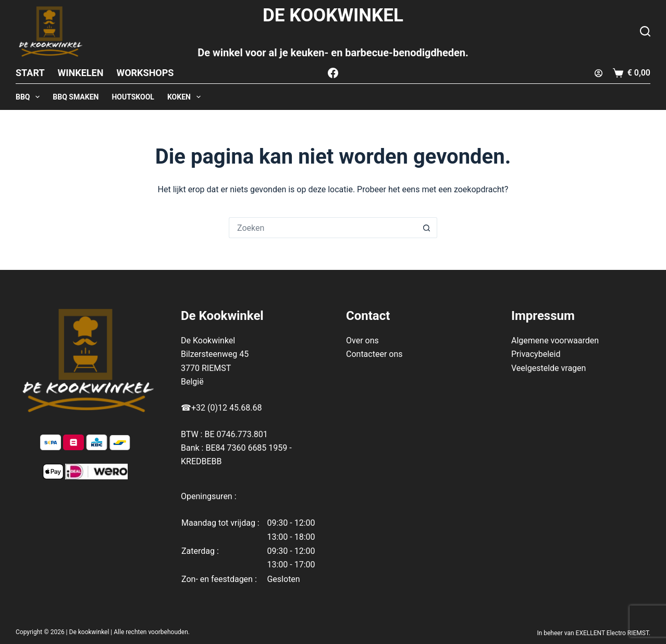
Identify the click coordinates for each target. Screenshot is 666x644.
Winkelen (81, 73)
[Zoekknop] (427, 228)
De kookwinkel (89, 632)
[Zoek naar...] (323, 228)
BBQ (30, 97)
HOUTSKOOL (133, 97)
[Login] (599, 73)
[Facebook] (333, 73)
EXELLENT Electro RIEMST (612, 633)
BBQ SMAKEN (76, 97)
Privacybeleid (536, 354)
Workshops (145, 73)
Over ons (362, 340)
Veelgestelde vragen (548, 368)
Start (30, 73)
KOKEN (186, 97)
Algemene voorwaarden (555, 340)
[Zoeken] (645, 31)
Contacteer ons (374, 354)
